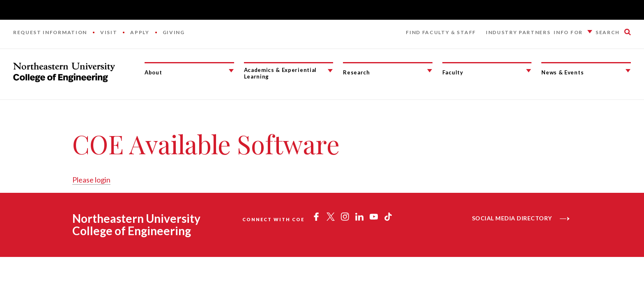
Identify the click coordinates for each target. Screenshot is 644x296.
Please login (91, 180)
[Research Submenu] (430, 71)
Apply (140, 32)
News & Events (562, 72)
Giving (174, 32)
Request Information (50, 32)
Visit (109, 32)
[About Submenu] (231, 71)
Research (356, 72)
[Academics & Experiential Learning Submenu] (330, 71)
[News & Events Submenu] (628, 71)
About (153, 72)
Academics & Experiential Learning (280, 73)
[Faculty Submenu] (529, 71)
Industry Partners (518, 32)
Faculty (453, 72)
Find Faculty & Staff (441, 32)
